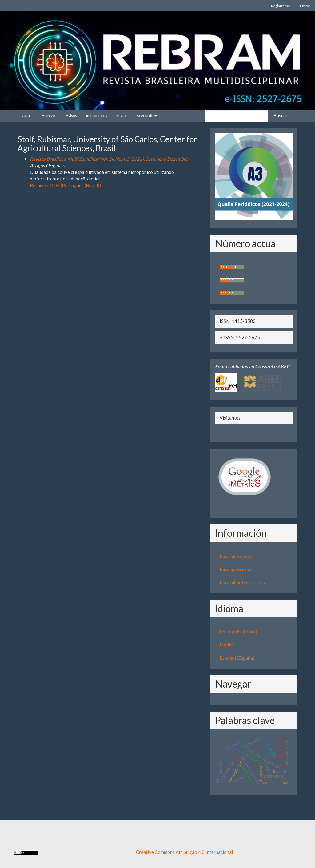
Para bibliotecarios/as (242, 582)
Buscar (281, 115)
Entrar (305, 6)
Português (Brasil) (238, 632)
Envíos (122, 116)
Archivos (49, 116)
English (227, 645)
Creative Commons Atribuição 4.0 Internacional (184, 852)
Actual (27, 116)
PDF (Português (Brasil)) (76, 185)
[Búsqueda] (236, 116)
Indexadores (97, 116)
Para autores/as (236, 569)
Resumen (39, 185)
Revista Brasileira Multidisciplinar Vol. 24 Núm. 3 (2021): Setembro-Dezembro (109, 159)
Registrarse (281, 6)
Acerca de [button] (147, 116)
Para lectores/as (237, 556)
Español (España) (237, 658)
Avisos (71, 116)
